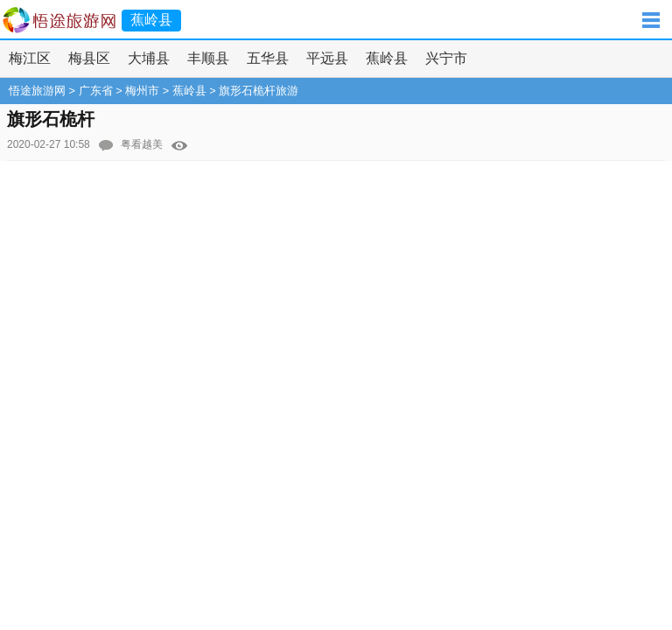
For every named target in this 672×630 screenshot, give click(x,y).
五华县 (268, 58)
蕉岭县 (387, 58)
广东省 (96, 91)
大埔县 (149, 58)
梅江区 (30, 58)
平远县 (327, 58)
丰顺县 (208, 58)
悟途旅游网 (37, 91)
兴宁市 (446, 58)
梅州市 (142, 91)
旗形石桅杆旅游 (259, 91)
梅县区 (89, 58)
